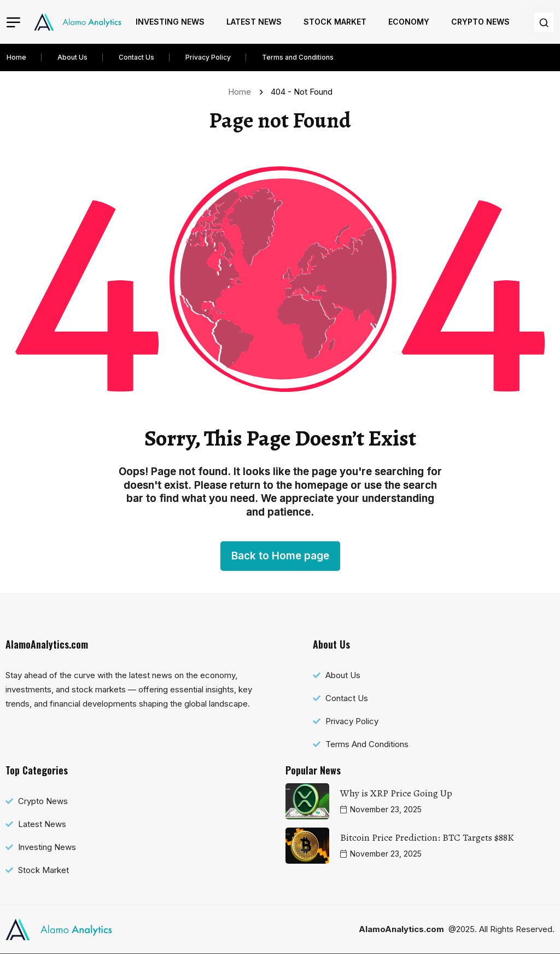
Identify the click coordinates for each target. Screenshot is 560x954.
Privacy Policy (208, 57)
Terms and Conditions (298, 57)
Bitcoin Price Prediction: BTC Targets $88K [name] (427, 837)
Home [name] (242, 92)
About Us (72, 57)
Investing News (170, 22)
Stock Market (335, 22)
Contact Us (136, 57)
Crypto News (480, 22)
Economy (409, 22)
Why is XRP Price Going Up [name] (396, 793)
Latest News (254, 22)
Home (16, 57)
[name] (78, 22)
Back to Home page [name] (280, 556)
